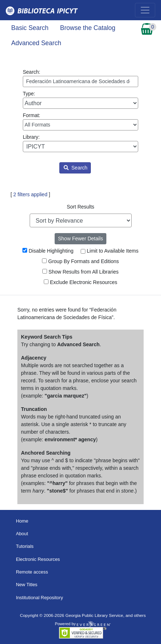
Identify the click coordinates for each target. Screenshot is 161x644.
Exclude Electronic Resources (80, 282)
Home (22, 521)
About (22, 534)
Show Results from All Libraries (80, 272)
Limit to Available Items (110, 251)
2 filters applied (30, 194)
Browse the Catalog (88, 28)
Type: (80, 100)
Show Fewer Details (80, 239)
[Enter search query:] (80, 81)
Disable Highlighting (48, 251)
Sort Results (80, 207)
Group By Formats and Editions (80, 261)
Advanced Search (36, 43)
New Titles (27, 585)
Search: (80, 78)
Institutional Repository (39, 598)
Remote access (32, 572)
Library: (80, 143)
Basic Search (30, 28)
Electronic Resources (38, 559)
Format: (80, 121)
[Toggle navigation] (145, 10)
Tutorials (25, 546)
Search (75, 168)
